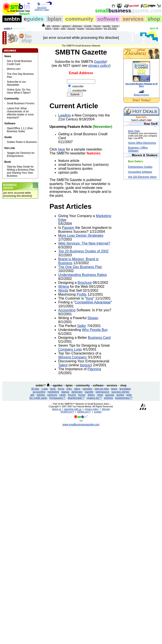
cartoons (66, 26)
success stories (94, 28)
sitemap (106, 409)
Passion (68, 228)
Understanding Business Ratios (83, 275)
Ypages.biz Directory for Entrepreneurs (21, 154)
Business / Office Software (138, 149)
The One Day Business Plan (80, 267)
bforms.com (14, 69)
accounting (39, 392)
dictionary (77, 26)
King (90, 298)
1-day (45, 389)
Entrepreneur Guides (140, 167)
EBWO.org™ (84, 412)
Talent (63, 365)
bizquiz (85, 365)
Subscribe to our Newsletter (16, 83)
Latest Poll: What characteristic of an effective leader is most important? (20, 113)
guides (34, 19)
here (61, 149)
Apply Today (134, 131)
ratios (77, 389)
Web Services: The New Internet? (84, 243)
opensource (102, 392)
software (108, 19)
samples (88, 389)
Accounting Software (140, 172)
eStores (108, 398)
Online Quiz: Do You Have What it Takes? (19, 91)
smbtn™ (41, 385)
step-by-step (102, 389)
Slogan (93, 318)
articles (56, 26)
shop (154, 19)
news (56, 28)
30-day (35, 389)
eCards (88, 26)
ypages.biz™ (94, 398)
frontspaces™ (57, 398)
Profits (81, 294)
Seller (82, 326)
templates (125, 389)
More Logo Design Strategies (81, 236)
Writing (64, 287)
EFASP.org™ (67, 412)
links (69, 389)
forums (97, 26)
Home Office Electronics (142, 143)
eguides (58, 385)
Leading (64, 115)
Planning (94, 369)
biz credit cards (38, 398)
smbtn (12, 19)
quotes (81, 28)
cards (62, 395)
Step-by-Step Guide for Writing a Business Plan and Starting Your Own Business (21, 171)
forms (61, 389)
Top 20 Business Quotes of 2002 (83, 251)
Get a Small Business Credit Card (19, 63)
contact (98, 412)
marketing (53, 392)
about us (57, 409)
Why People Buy (95, 330)
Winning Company (72, 357)
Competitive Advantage (93, 302)
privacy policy (99, 66)
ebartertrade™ (76, 398)
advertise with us (73, 409)
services (133, 19)
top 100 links (110, 28)
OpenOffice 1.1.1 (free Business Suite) (20, 130)
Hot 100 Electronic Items (142, 177)
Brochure (85, 283)
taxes (114, 389)
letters (48, 28)
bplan (55, 19)
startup (65, 392)
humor (115, 26)
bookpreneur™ (124, 398)
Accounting (67, 310)
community (79, 19)
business (128, 11)
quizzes (71, 28)
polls (63, 28)
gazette (106, 26)
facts (53, 389)
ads (49, 26)
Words (63, 290)
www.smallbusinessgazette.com (81, 425)
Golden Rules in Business (22, 142)
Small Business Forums (20, 103)
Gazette (100, 62)
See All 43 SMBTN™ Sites (42, 8)
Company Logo (70, 349)
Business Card (99, 338)
